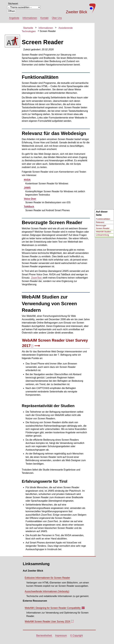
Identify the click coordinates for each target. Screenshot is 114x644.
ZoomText (37, 278)
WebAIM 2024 (49, 622)
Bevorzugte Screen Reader (103, 227)
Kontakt (44, 18)
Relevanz (100, 222)
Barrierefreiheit (44, 635)
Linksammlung (102, 235)
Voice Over (30, 199)
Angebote (14, 18)
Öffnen (12, 11)
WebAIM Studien (103, 232)
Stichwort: (13, 4)
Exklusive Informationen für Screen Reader (47, 578)
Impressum (61, 635)
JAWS (27, 188)
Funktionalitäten (103, 219)
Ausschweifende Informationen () (47, 591)
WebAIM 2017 (55, 343)
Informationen (30, 18)
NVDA (27, 180)
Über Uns (57, 18)
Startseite (28, 28)
